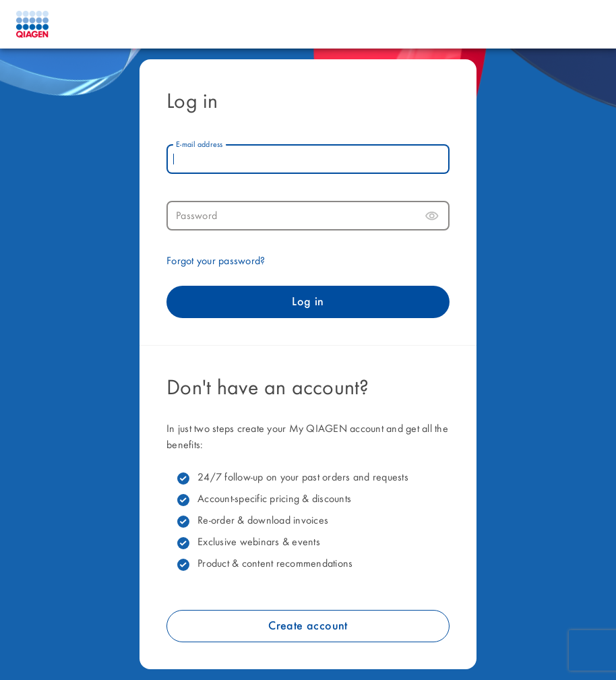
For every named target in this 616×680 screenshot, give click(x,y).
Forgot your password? (216, 261)
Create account (308, 626)
